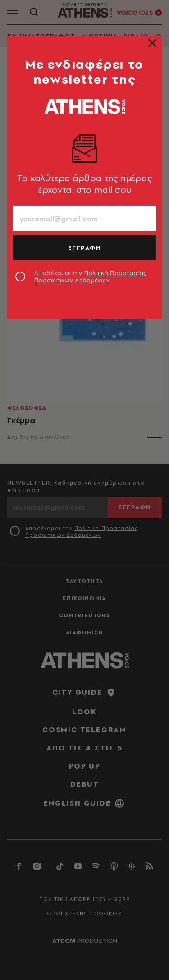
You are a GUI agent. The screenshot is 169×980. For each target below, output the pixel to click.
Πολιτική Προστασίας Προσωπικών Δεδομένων (90, 277)
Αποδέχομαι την (90, 277)
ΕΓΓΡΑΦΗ (85, 248)
